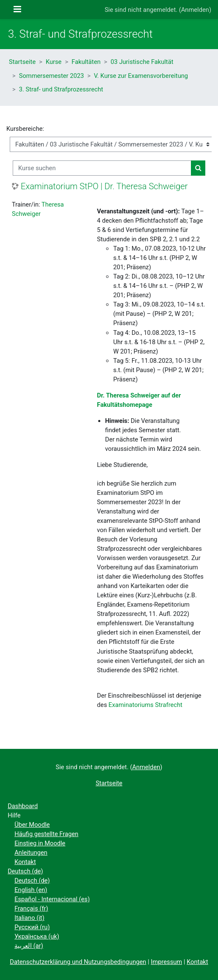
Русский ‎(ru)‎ (32, 927)
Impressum (166, 962)
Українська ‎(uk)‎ (37, 936)
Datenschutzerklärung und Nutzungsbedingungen (78, 962)
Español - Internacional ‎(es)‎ (52, 899)
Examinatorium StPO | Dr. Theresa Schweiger (104, 186)
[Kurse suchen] (102, 168)
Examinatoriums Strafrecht (145, 705)
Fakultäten (86, 62)
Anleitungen (31, 853)
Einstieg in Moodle (40, 843)
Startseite (22, 62)
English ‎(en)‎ (31, 890)
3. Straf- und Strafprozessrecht (61, 89)
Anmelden (195, 10)
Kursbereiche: (25, 129)
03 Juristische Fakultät (142, 62)
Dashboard (23, 806)
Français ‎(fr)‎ (31, 908)
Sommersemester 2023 (51, 76)
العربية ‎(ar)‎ (29, 946)
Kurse (54, 62)
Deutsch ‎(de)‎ (25, 871)
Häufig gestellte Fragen (46, 834)
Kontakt (25, 862)
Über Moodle (32, 825)
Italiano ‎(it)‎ (29, 918)
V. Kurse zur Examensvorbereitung (141, 76)
